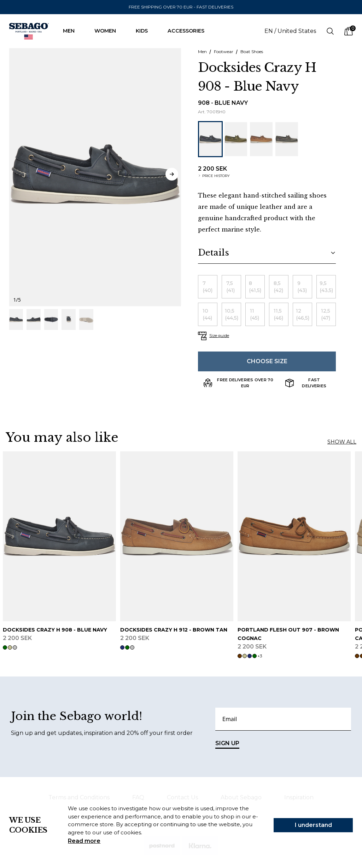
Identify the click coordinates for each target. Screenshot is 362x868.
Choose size (267, 361)
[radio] (208, 287)
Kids (145, 31)
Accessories (189, 31)
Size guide (219, 336)
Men (72, 31)
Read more (84, 841)
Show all (342, 442)
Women (109, 31)
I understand (313, 825)
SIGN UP (227, 744)
